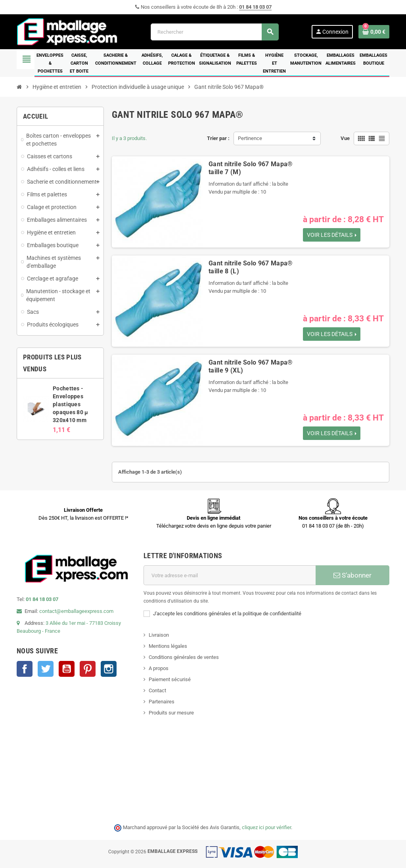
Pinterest (88, 669)
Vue (345, 138)
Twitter (46, 669)
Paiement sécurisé (170, 679)
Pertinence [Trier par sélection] (250, 138)
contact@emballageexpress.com (76, 611)
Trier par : (218, 138)
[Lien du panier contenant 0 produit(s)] (374, 32)
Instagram (109, 669)
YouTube (67, 669)
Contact (157, 690)
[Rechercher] (214, 32)
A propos (159, 668)
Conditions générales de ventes (184, 657)
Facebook (25, 669)
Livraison (159, 635)
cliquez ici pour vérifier (266, 827)
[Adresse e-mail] (230, 575)
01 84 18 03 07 (255, 7)
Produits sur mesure (171, 713)
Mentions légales (168, 646)
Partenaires (162, 702)
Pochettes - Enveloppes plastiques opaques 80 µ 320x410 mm (70, 404)
